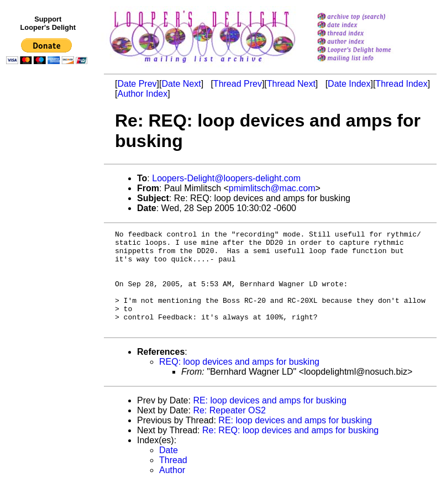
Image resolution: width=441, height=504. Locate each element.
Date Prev (137, 84)
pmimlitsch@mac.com (272, 188)
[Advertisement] (49, 297)
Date (169, 470)
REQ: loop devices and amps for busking (239, 382)
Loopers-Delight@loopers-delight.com (226, 178)
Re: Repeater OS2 (229, 430)
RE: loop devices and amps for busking (269, 420)
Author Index (142, 94)
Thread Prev (238, 84)
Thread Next (291, 84)
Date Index (349, 84)
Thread (173, 480)
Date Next (181, 84)
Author (172, 490)
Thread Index (401, 84)
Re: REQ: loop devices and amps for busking (290, 450)
